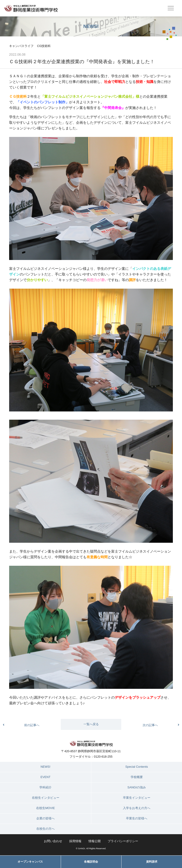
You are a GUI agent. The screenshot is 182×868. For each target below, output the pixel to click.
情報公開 (95, 841)
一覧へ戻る (91, 724)
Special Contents (136, 767)
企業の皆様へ (45, 818)
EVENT (46, 777)
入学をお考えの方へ (137, 808)
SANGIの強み (137, 787)
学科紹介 (45, 787)
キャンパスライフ (21, 46)
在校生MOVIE (45, 808)
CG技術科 (44, 46)
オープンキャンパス (30, 862)
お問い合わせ (53, 841)
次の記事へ (150, 725)
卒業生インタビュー (137, 798)
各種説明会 (91, 862)
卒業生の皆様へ (137, 818)
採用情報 (75, 841)
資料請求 (152, 862)
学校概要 (137, 777)
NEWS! (45, 767)
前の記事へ (32, 725)
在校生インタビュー (46, 798)
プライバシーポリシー (123, 841)
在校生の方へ (45, 829)
